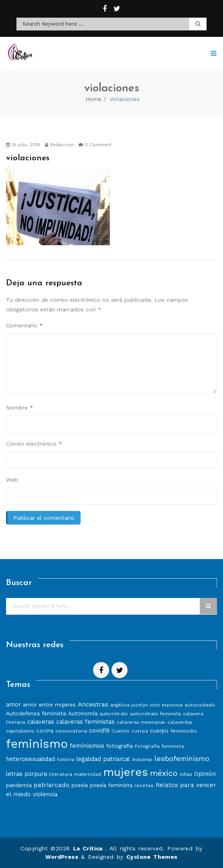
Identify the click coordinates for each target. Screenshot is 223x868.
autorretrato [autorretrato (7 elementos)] (114, 714)
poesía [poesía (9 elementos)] (80, 785)
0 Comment (95, 145)
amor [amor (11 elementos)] (13, 704)
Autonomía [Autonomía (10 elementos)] (83, 713)
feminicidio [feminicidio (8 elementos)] (184, 731)
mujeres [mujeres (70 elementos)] (126, 772)
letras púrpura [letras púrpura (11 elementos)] (26, 774)
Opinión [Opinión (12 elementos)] (205, 774)
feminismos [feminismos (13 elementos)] (87, 746)
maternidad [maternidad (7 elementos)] (88, 774)
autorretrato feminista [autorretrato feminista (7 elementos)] (155, 714)
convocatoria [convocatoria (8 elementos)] (71, 731)
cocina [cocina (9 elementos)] (45, 731)
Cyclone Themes (152, 857)
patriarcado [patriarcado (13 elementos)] (52, 785)
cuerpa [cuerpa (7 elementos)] (140, 731)
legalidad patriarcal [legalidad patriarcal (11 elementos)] (103, 759)
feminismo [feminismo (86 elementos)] (37, 744)
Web (12, 480)
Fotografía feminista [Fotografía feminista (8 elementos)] (159, 746)
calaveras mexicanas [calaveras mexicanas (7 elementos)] (141, 722)
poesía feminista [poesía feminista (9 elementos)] (111, 785)
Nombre (20, 408)
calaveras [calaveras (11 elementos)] (41, 722)
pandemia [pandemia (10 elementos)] (19, 785)
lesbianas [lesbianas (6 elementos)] (142, 760)
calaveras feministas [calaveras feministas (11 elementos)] (85, 722)
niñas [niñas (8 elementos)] (186, 774)
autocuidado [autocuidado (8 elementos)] (200, 705)
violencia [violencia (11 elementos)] (45, 794)
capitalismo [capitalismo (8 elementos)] (20, 731)
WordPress (62, 857)
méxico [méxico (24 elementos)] (164, 773)
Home (93, 99)
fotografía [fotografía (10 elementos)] (120, 746)
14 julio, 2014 (23, 145)
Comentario (24, 325)
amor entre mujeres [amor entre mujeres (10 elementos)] (49, 704)
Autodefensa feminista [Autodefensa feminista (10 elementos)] (36, 713)
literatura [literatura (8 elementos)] (61, 774)
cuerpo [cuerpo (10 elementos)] (159, 731)
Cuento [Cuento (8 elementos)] (121, 731)
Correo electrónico (34, 444)
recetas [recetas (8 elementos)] (144, 785)
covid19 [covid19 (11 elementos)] (99, 731)
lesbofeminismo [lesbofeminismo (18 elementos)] (182, 758)
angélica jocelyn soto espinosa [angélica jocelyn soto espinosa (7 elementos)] (146, 705)
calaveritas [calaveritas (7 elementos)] (180, 722)
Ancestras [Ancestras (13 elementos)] (93, 704)
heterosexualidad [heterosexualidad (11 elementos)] (30, 759)
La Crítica (89, 848)
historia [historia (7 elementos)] (66, 759)
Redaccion (59, 145)
